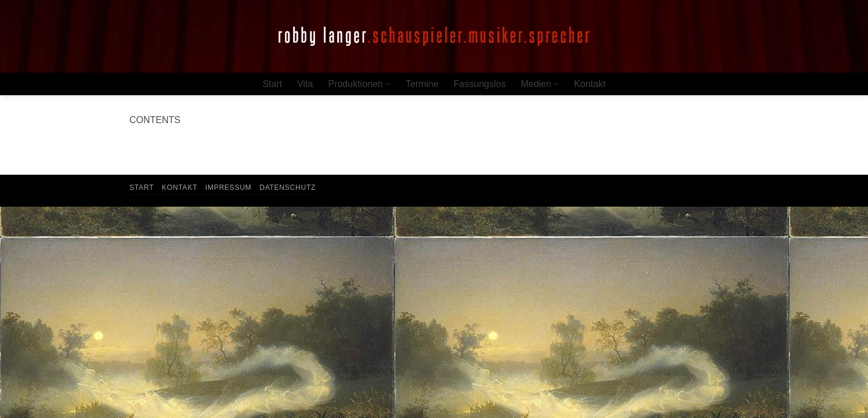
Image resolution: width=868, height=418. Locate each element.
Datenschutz (287, 188)
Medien (540, 84)
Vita (305, 84)
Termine (422, 84)
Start (272, 84)
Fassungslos (480, 84)
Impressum (229, 188)
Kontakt (589, 84)
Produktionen (359, 84)
